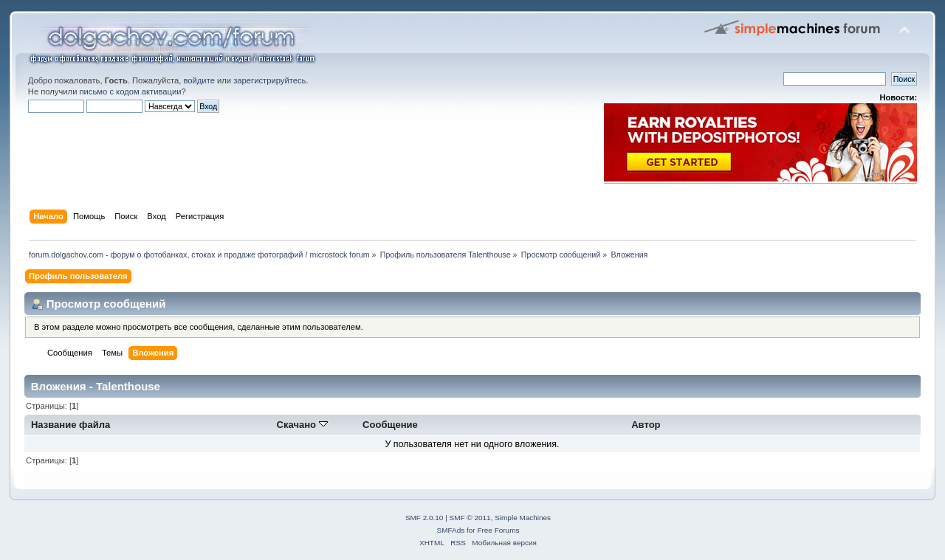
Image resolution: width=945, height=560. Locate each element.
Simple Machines (523, 518)
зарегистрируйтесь (269, 80)
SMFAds (451, 530)
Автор (646, 425)
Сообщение (390, 425)
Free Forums (498, 530)
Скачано (302, 425)
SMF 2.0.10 (425, 518)
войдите (199, 80)
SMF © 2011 (470, 518)
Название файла (71, 425)
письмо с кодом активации (131, 91)
